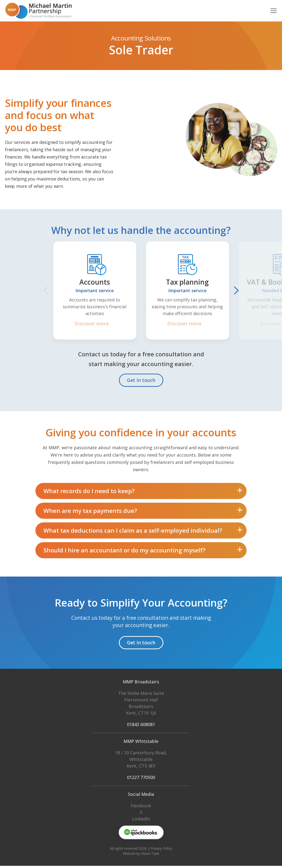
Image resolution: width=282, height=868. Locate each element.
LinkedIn (141, 821)
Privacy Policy (161, 851)
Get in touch (141, 380)
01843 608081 (141, 727)
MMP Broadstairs (141, 684)
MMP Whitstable (141, 743)
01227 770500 (141, 779)
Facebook (141, 808)
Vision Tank (150, 856)
